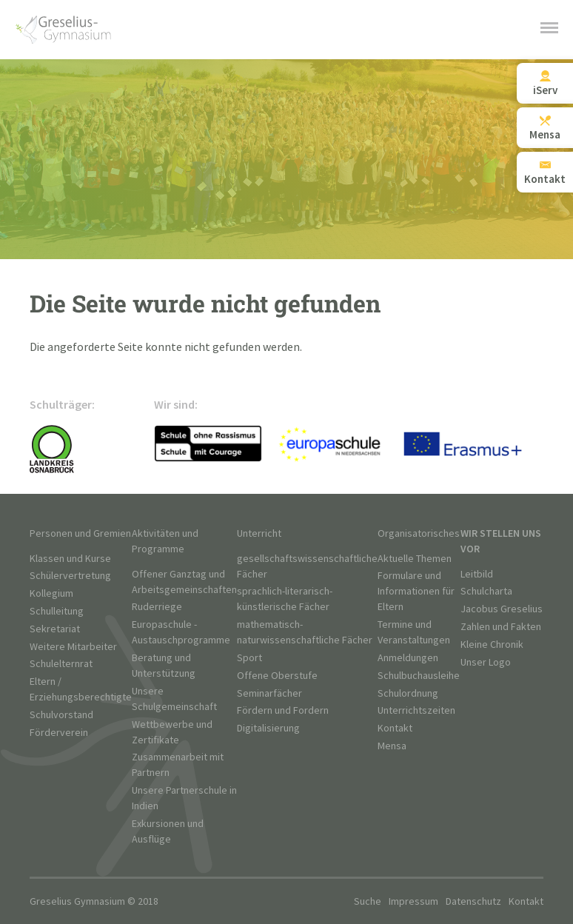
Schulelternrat (61, 664)
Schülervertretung (70, 576)
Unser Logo (486, 662)
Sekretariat (55, 629)
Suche (368, 901)
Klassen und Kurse (70, 559)
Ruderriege (157, 607)
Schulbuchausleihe (419, 676)
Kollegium (51, 593)
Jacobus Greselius (502, 609)
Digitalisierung (268, 728)
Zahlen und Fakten (501, 627)
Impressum (413, 901)
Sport (249, 658)
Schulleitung (57, 611)
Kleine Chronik (492, 645)
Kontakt (395, 728)
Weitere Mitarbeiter (73, 647)
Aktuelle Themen (415, 559)
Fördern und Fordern (283, 710)
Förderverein (59, 733)
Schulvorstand (61, 715)
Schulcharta (486, 591)
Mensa (392, 746)
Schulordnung (408, 693)
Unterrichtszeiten (416, 710)
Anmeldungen (408, 658)
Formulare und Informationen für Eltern (416, 591)
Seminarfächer (269, 693)
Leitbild (477, 574)
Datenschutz (473, 901)
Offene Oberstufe (277, 676)
